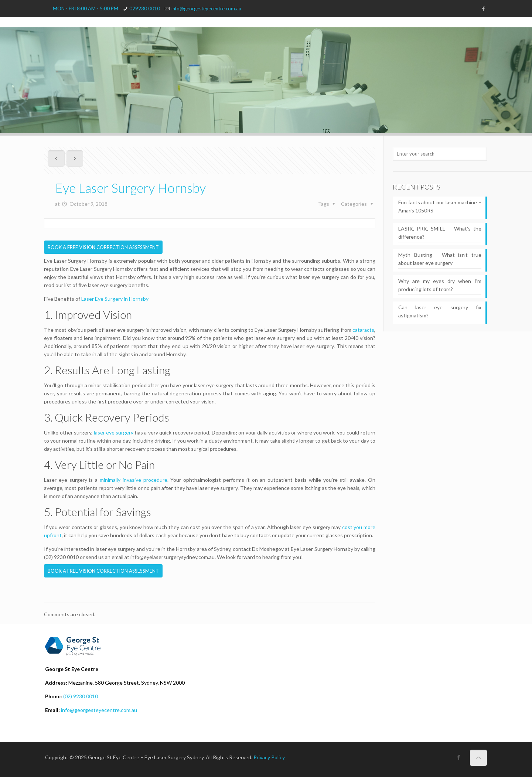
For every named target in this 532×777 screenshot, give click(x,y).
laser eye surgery (114, 432)
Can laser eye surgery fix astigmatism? (440, 311)
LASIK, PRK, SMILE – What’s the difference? (440, 233)
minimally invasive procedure (134, 480)
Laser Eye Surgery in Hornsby (115, 299)
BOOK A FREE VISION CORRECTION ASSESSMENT (103, 247)
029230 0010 (145, 8)
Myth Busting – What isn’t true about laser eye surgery (440, 259)
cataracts (363, 330)
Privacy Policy (269, 757)
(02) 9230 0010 (81, 696)
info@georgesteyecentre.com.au (206, 8)
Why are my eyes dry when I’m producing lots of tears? (440, 285)
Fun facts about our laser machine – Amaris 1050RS (440, 206)
